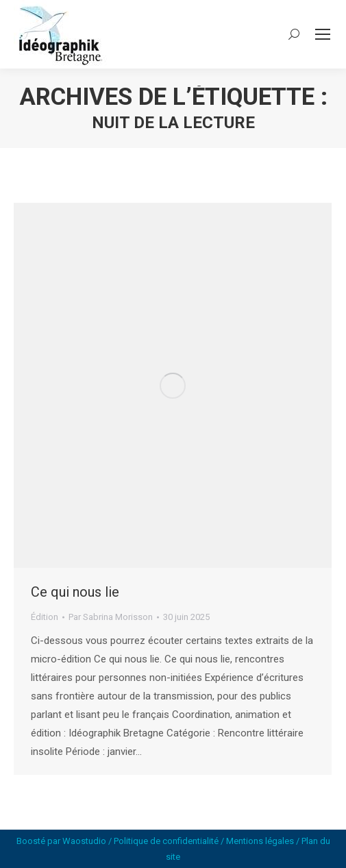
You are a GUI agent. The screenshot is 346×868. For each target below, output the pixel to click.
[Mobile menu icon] (323, 34)
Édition (45, 617)
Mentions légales (260, 841)
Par (111, 617)
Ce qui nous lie (75, 592)
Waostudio (84, 841)
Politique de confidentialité (166, 841)
